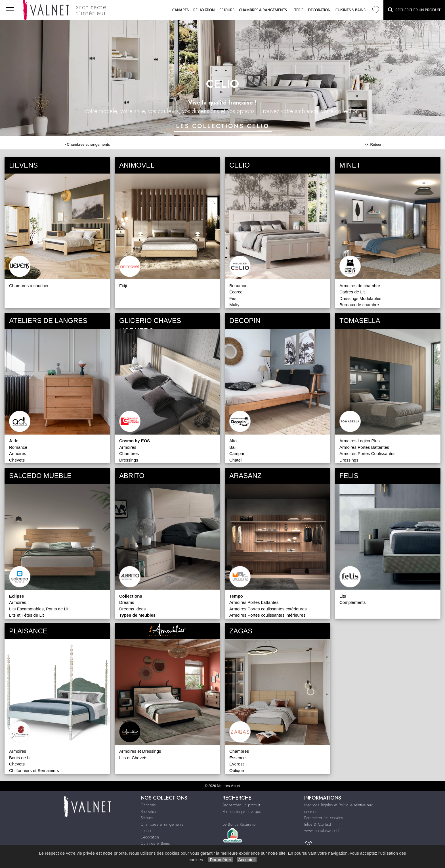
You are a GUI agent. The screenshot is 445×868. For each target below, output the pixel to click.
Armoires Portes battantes (254, 602)
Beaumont (239, 286)
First (233, 298)
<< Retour (373, 144)
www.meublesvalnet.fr (323, 831)
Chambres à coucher (29, 286)
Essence (238, 758)
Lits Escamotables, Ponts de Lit (39, 609)
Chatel (235, 460)
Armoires (18, 453)
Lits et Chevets (133, 758)
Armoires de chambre (360, 286)
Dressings (129, 460)
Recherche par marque (242, 811)
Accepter (247, 860)
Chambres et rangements (89, 144)
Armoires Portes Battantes (364, 447)
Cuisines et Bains (155, 843)
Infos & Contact (318, 824)
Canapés (180, 10)
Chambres (129, 453)
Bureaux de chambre (359, 305)
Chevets (17, 460)
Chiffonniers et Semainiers (34, 770)
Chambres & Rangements (263, 10)
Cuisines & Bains (350, 10)
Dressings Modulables (360, 298)
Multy (234, 305)
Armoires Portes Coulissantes (368, 453)
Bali (233, 447)
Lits (343, 596)
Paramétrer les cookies (324, 818)
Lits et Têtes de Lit (26, 615)
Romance (18, 447)
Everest (237, 764)
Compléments (353, 602)
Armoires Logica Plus (360, 441)
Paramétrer (220, 860)
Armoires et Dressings (140, 751)
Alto (233, 441)
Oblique (237, 770)
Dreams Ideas (132, 609)
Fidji (123, 286)
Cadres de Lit (352, 292)
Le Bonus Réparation (240, 824)
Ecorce (236, 292)
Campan (237, 453)
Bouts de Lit (20, 758)
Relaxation (204, 10)
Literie (297, 10)
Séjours (227, 10)
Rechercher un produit (241, 805)
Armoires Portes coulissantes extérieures (268, 609)
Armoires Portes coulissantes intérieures (267, 615)
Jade (14, 441)
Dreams (127, 602)
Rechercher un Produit (414, 10)
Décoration (319, 10)
